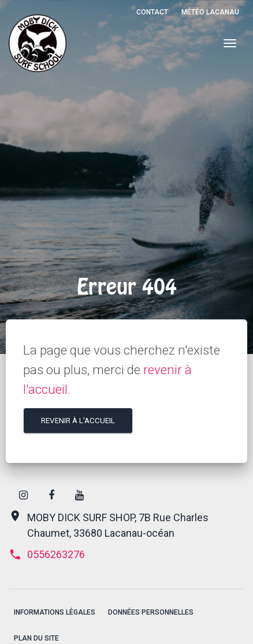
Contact (152, 12)
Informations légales (55, 612)
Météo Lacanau (210, 12)
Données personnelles (151, 612)
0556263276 (47, 554)
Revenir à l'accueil (78, 420)
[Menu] (230, 44)
